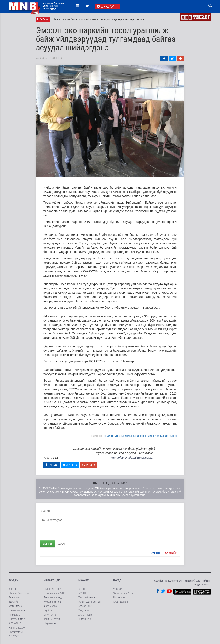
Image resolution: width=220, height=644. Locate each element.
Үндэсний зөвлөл (88, 597)
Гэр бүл (48, 610)
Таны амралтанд (53, 597)
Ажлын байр (85, 615)
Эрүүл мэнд (50, 615)
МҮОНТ (82, 593)
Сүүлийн (171, 553)
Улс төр (13, 589)
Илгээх (48, 544)
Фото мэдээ (15, 606)
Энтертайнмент (17, 619)
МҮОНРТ (83, 580)
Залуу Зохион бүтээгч (125, 593)
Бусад (117, 580)
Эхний (155, 553)
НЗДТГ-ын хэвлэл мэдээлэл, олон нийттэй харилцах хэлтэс (141, 436)
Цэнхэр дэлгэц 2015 (55, 593)
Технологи (14, 597)
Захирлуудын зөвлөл (89, 602)
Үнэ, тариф (84, 610)
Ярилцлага (15, 615)
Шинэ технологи (52, 589)
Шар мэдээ (50, 623)
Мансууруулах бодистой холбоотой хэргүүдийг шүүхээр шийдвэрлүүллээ (98, 19)
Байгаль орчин (17, 610)
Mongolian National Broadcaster (132, 458)
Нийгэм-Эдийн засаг (20, 593)
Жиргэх (70, 465)
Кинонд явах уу (17, 628)
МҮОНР (82, 589)
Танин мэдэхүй (52, 619)
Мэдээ (13, 580)
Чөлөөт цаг (52, 580)
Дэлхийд (14, 602)
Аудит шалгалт (121, 602)
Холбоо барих (86, 606)
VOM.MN (118, 589)
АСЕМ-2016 (15, 623)
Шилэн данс (85, 619)
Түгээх (52, 465)
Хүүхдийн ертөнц (53, 602)
